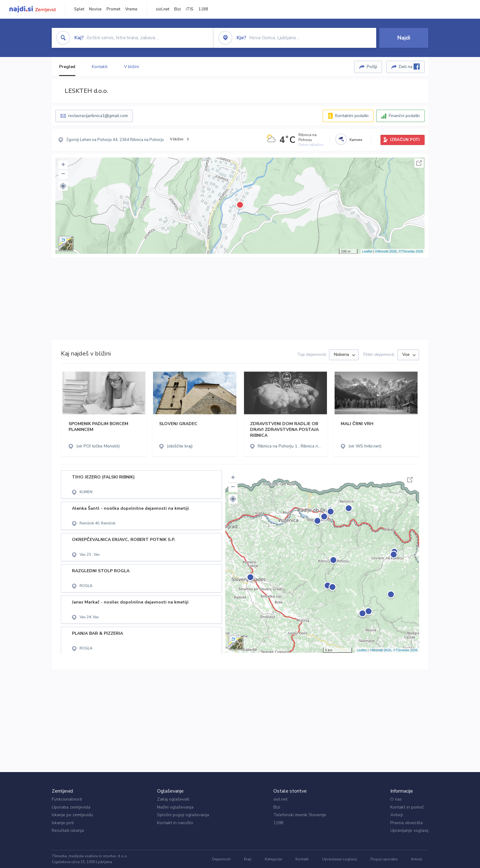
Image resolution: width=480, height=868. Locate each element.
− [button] (63, 174)
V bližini (131, 67)
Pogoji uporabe (384, 859)
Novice (95, 9)
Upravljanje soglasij (409, 830)
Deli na (409, 67)
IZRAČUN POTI (405, 140)
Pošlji (372, 67)
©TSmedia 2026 (411, 251)
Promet (113, 9)
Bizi (178, 9)
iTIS (190, 9)
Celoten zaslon (419, 163)
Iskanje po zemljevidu (72, 815)
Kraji (248, 859)
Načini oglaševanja (175, 807)
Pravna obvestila (407, 823)
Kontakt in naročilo (175, 823)
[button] (63, 186)
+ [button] (63, 165)
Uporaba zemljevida (71, 807)
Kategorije (273, 859)
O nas (396, 799)
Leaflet (367, 251)
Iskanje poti (63, 823)
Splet (79, 9)
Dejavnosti (221, 859)
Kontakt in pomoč (407, 807)
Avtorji (397, 815)
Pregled (67, 67)
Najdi (404, 38)
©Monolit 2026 (386, 251)
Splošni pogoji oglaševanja (183, 815)
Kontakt (302, 859)
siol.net (163, 9)
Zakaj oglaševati (173, 799)
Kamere (356, 140)
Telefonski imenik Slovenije (300, 815)
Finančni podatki (404, 116)
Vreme (131, 9)
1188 (203, 9)
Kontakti (99, 67)
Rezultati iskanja (68, 830)
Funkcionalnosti (67, 799)
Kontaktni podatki (352, 116)
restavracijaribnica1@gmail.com (98, 116)
